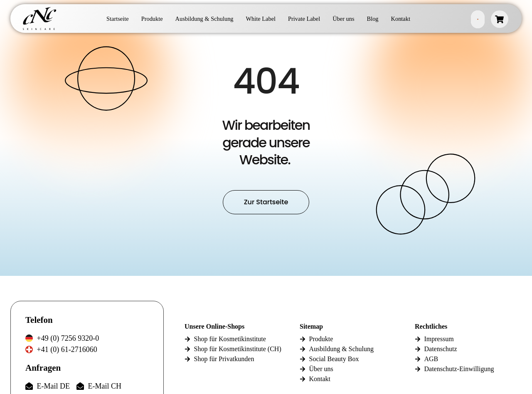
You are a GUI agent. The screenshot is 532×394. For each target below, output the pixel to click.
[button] (18, 376)
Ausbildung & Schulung (204, 19)
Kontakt (401, 19)
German (478, 19)
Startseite (118, 19)
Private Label (304, 19)
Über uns (343, 19)
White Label (261, 19)
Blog (373, 19)
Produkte (152, 19)
